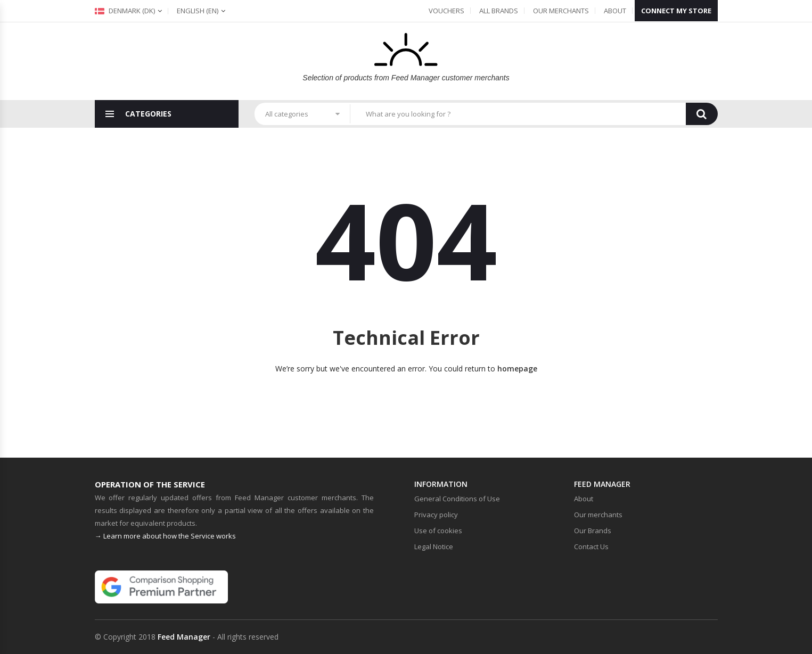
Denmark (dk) (125, 11)
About (615, 11)
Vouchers (446, 11)
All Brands (499, 11)
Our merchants (561, 11)
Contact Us (591, 547)
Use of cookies (438, 531)
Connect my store (676, 11)
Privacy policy (436, 515)
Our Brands (593, 531)
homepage (517, 369)
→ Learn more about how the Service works (165, 536)
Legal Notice (434, 547)
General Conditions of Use (457, 499)
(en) (198, 11)
